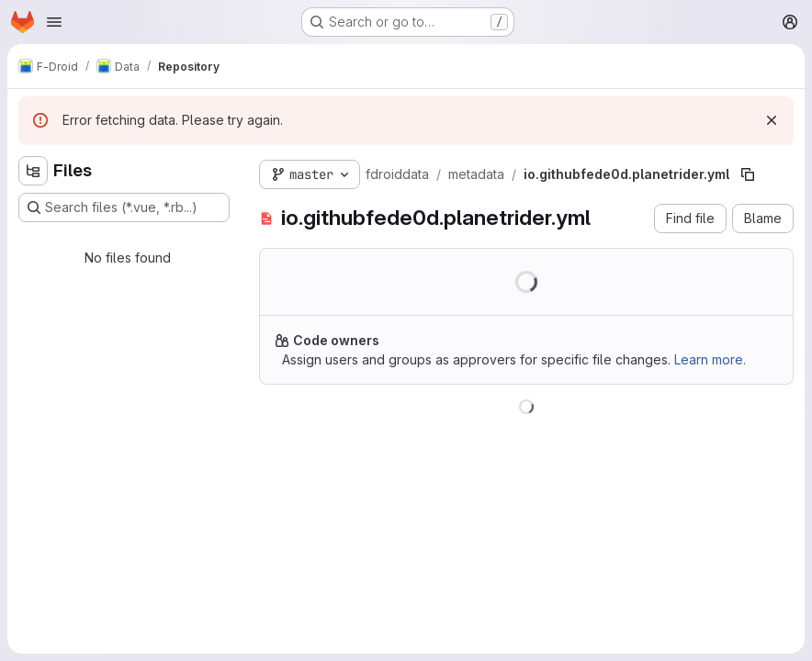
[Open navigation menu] (54, 22)
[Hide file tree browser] (33, 171)
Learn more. (710, 359)
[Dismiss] (772, 120)
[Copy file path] (748, 174)
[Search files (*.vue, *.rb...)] (124, 207)
